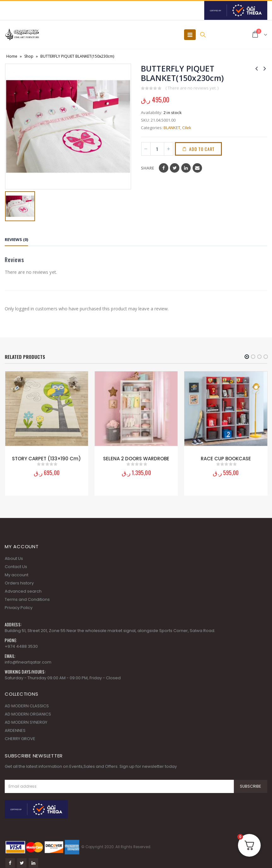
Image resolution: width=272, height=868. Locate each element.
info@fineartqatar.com (28, 661)
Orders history (19, 582)
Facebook (164, 168)
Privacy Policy (19, 607)
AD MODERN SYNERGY (26, 722)
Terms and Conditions (27, 599)
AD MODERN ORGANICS (28, 713)
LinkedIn (186, 168)
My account (17, 574)
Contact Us (16, 566)
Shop (29, 56)
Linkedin (33, 863)
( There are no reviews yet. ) (192, 88)
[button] (247, 357)
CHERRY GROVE (20, 738)
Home (12, 56)
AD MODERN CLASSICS (27, 705)
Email (197, 168)
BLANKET (172, 128)
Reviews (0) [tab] (16, 239)
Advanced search (23, 591)
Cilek (187, 128)
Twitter (175, 168)
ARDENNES (15, 730)
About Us (14, 558)
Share (148, 168)
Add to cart (202, 149)
